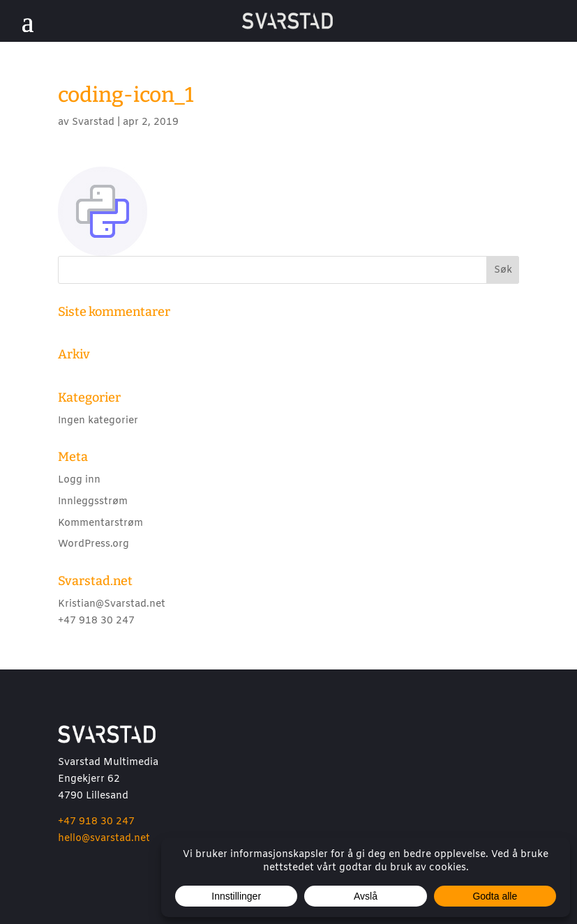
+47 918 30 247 (96, 822)
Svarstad (93, 122)
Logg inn (79, 480)
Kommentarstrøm (100, 523)
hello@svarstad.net (104, 839)
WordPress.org (93, 544)
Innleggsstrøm (93, 502)
